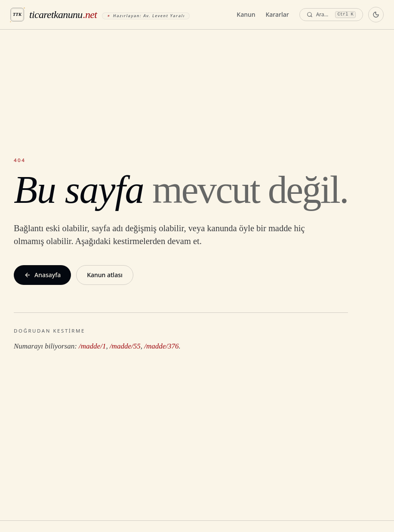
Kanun (246, 14)
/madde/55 (125, 346)
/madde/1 (92, 346)
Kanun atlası (105, 275)
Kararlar (277, 14)
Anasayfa (42, 275)
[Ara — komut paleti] (331, 15)
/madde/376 (161, 346)
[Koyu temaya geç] (376, 15)
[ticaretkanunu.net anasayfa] (100, 15)
